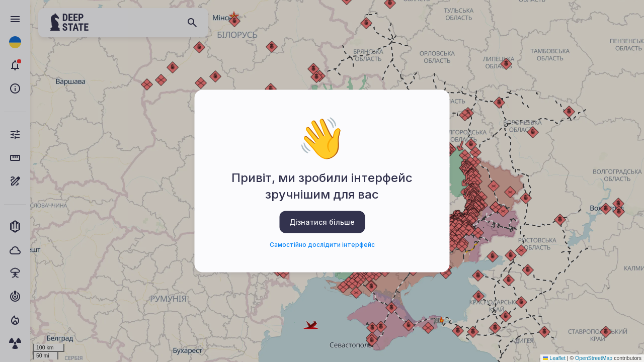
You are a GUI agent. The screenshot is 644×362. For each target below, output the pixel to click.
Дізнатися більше (322, 221)
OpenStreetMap (594, 358)
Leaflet (554, 358)
